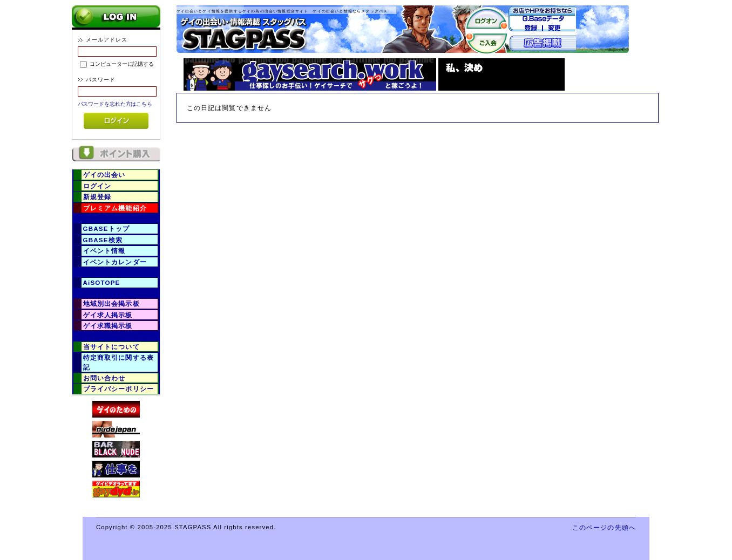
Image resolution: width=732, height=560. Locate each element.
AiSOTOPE (102, 282)
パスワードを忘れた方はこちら (115, 104)
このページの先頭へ (604, 527)
